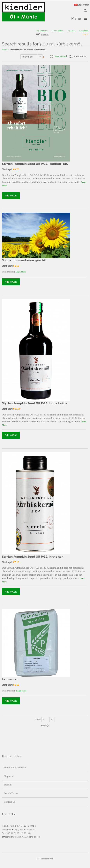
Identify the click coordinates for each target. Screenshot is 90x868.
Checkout (84, 31)
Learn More (21, 272)
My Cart (71, 31)
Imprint (8, 785)
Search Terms (11, 793)
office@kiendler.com (12, 837)
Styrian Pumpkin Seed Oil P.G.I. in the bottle (35, 403)
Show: (38, 719)
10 (44, 720)
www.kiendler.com (31, 837)
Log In (85, 34)
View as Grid (61, 56)
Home (5, 50)
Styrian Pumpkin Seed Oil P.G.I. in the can (33, 556)
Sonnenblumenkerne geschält (25, 260)
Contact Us (10, 802)
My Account (42, 31)
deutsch (82, 5)
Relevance (27, 57)
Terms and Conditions (15, 767)
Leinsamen (10, 679)
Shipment (9, 776)
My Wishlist (57, 31)
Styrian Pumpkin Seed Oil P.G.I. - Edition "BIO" (36, 164)
